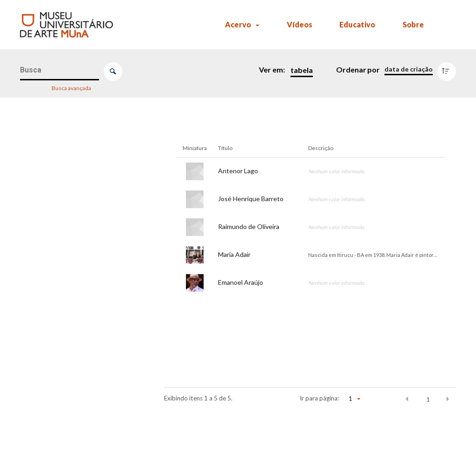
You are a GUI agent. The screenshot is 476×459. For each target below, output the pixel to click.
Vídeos (300, 24)
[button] (407, 399)
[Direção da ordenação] (449, 69)
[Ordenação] (409, 69)
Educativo (357, 24)
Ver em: (273, 69)
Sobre (413, 24)
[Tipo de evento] (76, 265)
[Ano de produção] (76, 388)
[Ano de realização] (76, 291)
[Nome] (76, 156)
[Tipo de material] (76, 414)
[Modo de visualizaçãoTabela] (300, 70)
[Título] (76, 219)
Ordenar (351, 69)
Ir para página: (319, 398)
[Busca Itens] (60, 70)
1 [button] (428, 400)
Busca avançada (72, 88)
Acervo (238, 24)
